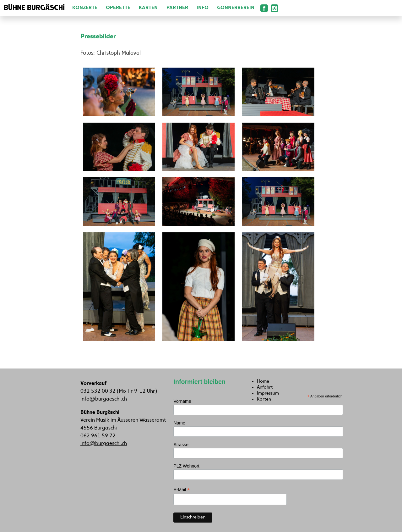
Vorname (182, 401)
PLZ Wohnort (186, 466)
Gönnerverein (236, 8)
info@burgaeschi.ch (104, 399)
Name (179, 423)
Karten (148, 8)
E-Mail (182, 490)
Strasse (181, 445)
